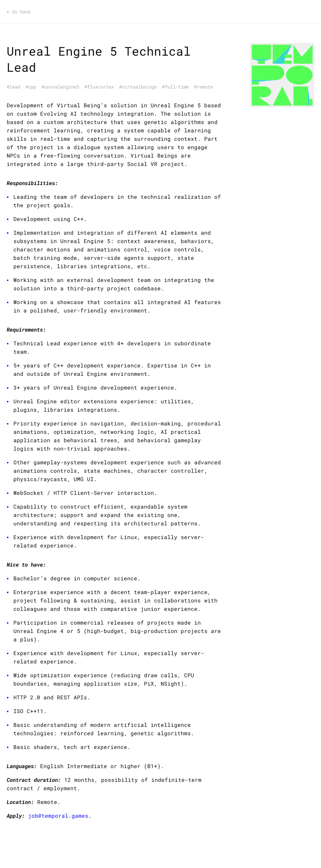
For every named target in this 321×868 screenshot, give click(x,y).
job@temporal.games (58, 816)
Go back (19, 12)
